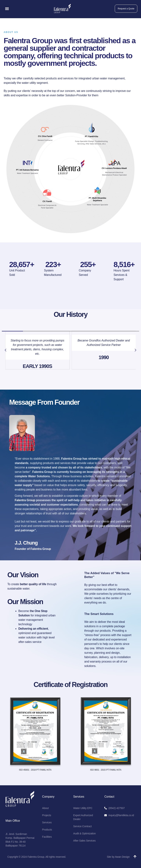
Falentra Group (25, 500)
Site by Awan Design (118, 857)
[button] (7, 9)
